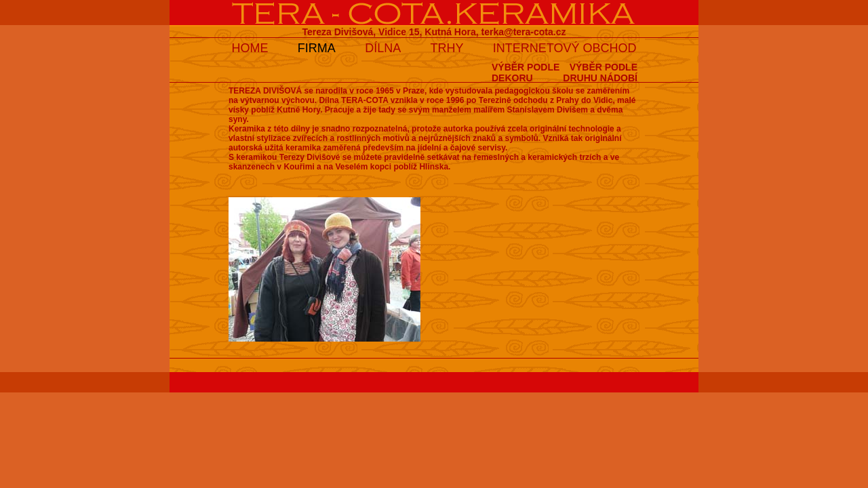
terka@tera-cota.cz (524, 32)
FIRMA (317, 48)
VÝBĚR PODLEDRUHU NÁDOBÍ (600, 73)
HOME (250, 48)
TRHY (447, 48)
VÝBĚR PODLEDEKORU (526, 73)
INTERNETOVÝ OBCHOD (565, 48)
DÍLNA (383, 48)
